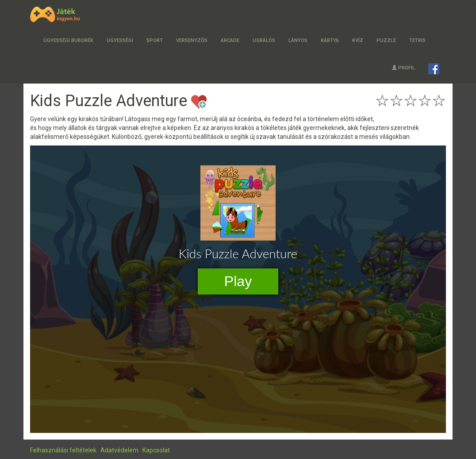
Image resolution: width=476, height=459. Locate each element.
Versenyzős (192, 40)
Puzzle (386, 40)
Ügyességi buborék (68, 40)
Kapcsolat (156, 450)
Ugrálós (264, 40)
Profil (403, 68)
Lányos (298, 40)
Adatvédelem (119, 450)
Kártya (330, 40)
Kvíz (358, 40)
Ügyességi (120, 40)
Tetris (417, 40)
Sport (155, 40)
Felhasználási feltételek (63, 450)
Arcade (230, 40)
